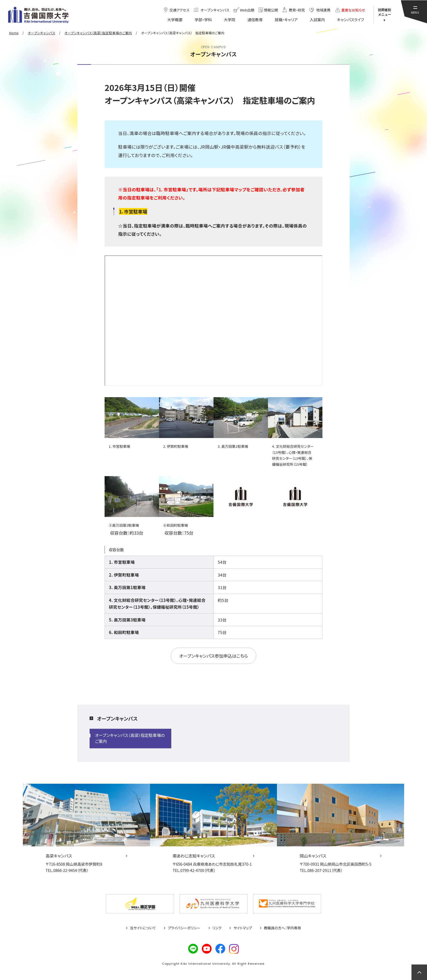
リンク (217, 928)
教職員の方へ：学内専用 (282, 928)
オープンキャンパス (117, 718)
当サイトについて (143, 928)
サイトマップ (243, 928)
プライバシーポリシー (184, 928)
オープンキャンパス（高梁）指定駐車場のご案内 (130, 738)
